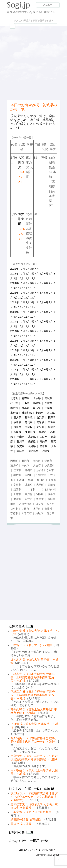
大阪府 (40, 427)
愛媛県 (32, 441)
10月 (21, 278)
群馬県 (26, 408)
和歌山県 (30, 432)
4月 (37, 269)
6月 (46, 274)
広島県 (32, 437)
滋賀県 (17, 427)
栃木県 (14, 408)
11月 (27, 278)
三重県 (52, 422)
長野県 (52, 417)
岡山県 (21, 437)
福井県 (29, 417)
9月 (16, 278)
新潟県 (39, 413)
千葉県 (48, 408)
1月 (23, 269)
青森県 (26, 398)
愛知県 (40, 422)
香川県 (21, 441)
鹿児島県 (33, 451)
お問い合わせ (49, 850)
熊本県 (43, 446)
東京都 (14, 413)
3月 (32, 269)
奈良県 (17, 432)
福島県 (37, 403)
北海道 (14, 398)
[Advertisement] (33, 62)
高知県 (43, 441)
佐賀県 (21, 446)
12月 (33, 278)
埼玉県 (37, 408)
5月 (42, 274)
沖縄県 (46, 451)
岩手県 (37, 398)
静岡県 (29, 422)
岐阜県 (17, 422)
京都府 (29, 427)
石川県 (17, 417)
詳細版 (50, 789)
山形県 (26, 403)
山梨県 (40, 417)
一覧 (30, 626)
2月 (28, 269)
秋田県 (14, 403)
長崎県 (32, 446)
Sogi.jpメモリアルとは (29, 850)
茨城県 (48, 403)
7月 (51, 274)
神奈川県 (27, 413)
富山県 (51, 413)
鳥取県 (43, 432)
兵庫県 (52, 427)
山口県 (43, 437)
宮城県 (48, 398)
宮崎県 (21, 451)
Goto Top (61, 862)
